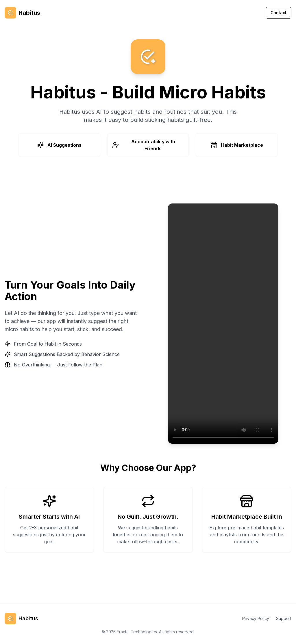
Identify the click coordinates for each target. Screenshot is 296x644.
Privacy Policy (256, 618)
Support (284, 618)
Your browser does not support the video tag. (223, 324)
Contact (279, 13)
